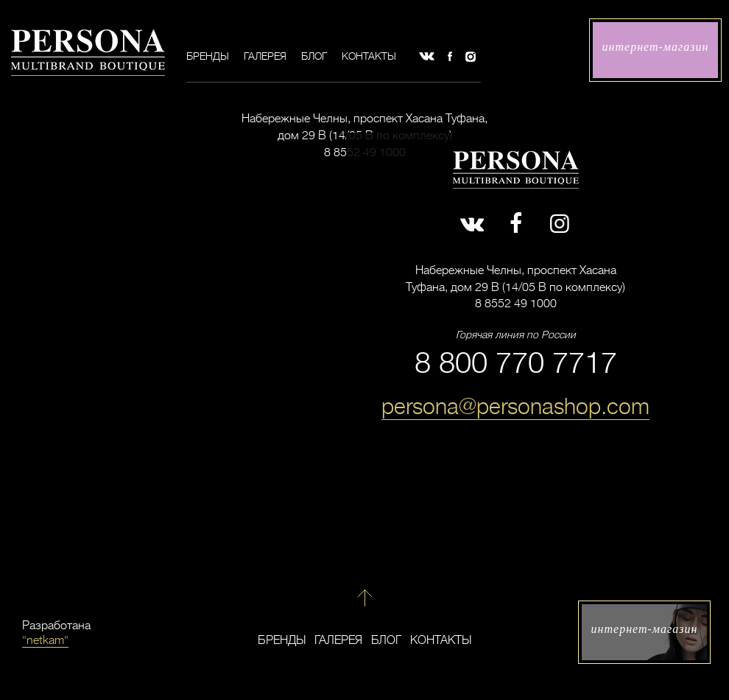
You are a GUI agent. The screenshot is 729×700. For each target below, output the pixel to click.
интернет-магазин (656, 47)
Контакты (369, 56)
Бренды (208, 56)
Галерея (265, 56)
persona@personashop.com (515, 407)
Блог (314, 56)
